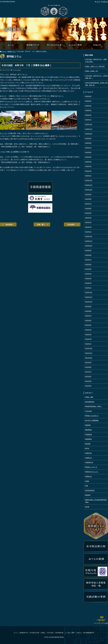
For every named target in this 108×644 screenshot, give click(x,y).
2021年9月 (88, 362)
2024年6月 (88, 208)
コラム (98, 2)
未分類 (87, 507)
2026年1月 (88, 120)
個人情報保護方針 (89, 633)
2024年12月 (89, 180)
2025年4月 (88, 162)
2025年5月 (88, 157)
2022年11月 (89, 297)
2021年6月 (88, 376)
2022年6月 (88, 320)
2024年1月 (88, 232)
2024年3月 (88, 222)
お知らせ (105, 2)
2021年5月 (88, 381)
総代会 (87, 448)
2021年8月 (88, 367)
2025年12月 (89, 124)
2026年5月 (88, 101)
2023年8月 (88, 255)
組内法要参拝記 (90, 402)
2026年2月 (88, 115)
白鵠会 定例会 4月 (92, 71)
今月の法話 (17, 70)
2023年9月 (88, 250)
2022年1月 (88, 344)
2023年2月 (88, 283)
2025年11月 (89, 129)
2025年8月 (88, 143)
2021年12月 (89, 348)
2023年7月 (88, 260)
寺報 (87, 486)
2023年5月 (88, 269)
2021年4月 (88, 386)
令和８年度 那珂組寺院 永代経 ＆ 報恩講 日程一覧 (96, 84)
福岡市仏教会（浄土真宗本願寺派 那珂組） (96, 501)
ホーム (4, 52)
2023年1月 (88, 288)
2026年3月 (88, 110)
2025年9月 (88, 138)
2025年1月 (88, 176)
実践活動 (88, 425)
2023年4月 (88, 274)
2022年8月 (88, 311)
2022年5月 (88, 325)
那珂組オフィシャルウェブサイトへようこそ (11, 45)
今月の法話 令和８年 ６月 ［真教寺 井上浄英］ (96, 60)
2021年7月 (88, 372)
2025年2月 (88, 171)
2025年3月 (88, 166)
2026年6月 (88, 96)
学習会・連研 (89, 397)
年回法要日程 (59, 633)
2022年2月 (88, 339)
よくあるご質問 (76, 45)
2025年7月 (88, 148)
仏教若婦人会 (89, 462)
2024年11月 (89, 185)
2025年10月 (89, 134)
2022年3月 (88, 334)
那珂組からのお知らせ (97, 45)
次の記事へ (72, 224)
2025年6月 (88, 152)
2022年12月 (89, 292)
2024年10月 (89, 190)
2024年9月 (88, 194)
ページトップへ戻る (101, 620)
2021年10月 (89, 358)
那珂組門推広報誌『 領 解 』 (94, 406)
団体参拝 (88, 495)
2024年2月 (88, 227)
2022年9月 (88, 306)
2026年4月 (88, 106)
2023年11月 (89, 241)
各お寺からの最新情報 (92, 420)
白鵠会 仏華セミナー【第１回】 (95, 66)
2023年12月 (89, 236)
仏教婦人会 (88, 458)
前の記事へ (8, 224)
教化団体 (88, 444)
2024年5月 (88, 213)
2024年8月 (88, 199)
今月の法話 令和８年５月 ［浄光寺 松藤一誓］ (97, 77)
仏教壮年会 (88, 453)
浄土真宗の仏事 (54, 45)
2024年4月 (88, 218)
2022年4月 (88, 330)
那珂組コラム (12, 52)
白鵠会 (87, 481)
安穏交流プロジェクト (92, 472)
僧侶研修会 (88, 439)
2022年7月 (88, 316)
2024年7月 (88, 204)
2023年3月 (88, 278)
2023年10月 (89, 246)
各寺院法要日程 (90, 490)
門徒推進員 (88, 434)
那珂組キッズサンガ (91, 467)
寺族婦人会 (88, 476)
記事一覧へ (42, 224)
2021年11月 (89, 353)
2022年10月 (89, 302)
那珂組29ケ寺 (32, 45)
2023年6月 (88, 264)
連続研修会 (88, 430)
